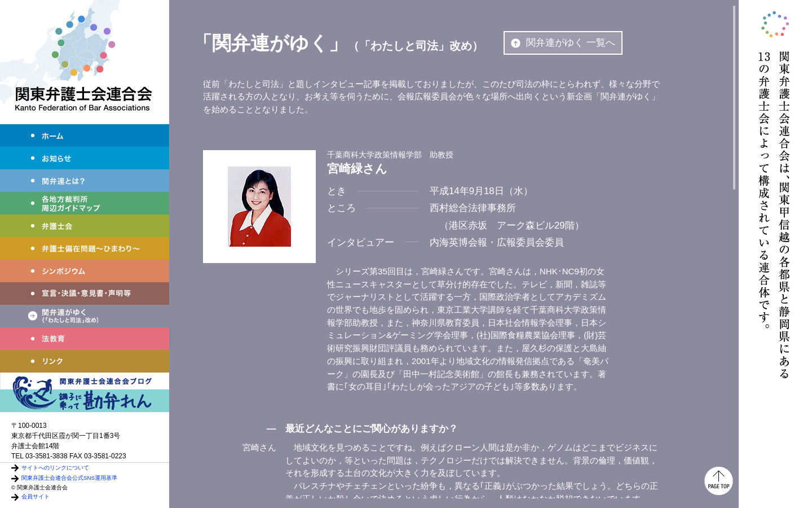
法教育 (85, 339)
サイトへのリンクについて (55, 468)
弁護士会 (85, 226)
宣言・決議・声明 (85, 294)
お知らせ (85, 158)
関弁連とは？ (85, 181)
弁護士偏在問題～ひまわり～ (85, 248)
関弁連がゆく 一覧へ (563, 43)
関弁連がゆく (85, 316)
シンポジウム (85, 271)
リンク (85, 361)
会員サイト (36, 496)
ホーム (85, 135)
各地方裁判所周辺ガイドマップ (85, 203)
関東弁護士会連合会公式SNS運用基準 (69, 478)
